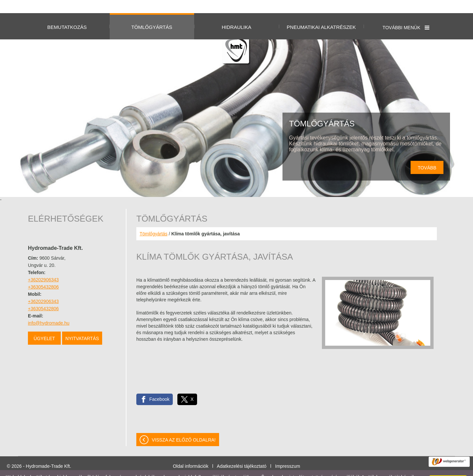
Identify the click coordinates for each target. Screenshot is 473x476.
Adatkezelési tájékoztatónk (134, 469)
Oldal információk (191, 453)
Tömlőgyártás (154, 221)
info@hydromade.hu (49, 310)
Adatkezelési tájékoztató (242, 453)
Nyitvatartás (82, 325)
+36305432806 (43, 274)
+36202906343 (43, 267)
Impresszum (288, 453)
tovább (427, 155)
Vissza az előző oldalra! (184, 427)
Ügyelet (44, 325)
